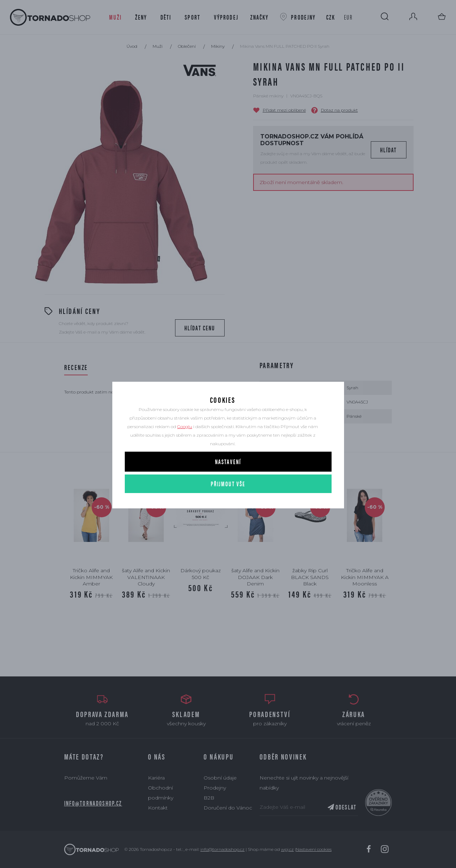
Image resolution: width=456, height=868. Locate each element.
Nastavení (228, 477)
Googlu (185, 442)
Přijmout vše (228, 499)
